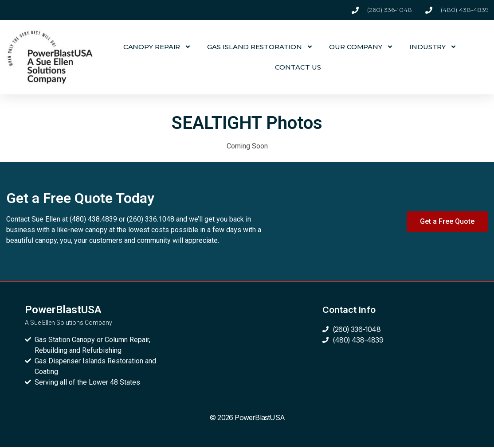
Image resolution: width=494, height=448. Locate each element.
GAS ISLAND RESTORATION (260, 47)
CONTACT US (298, 67)
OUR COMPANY (361, 47)
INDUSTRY (433, 47)
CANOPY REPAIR (157, 47)
